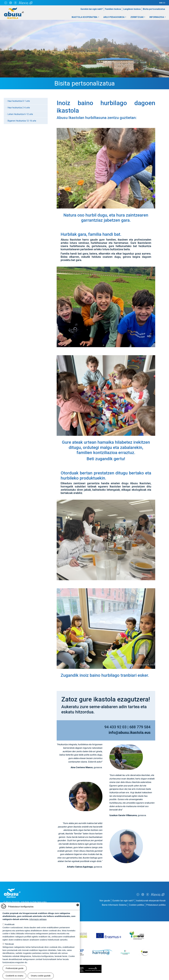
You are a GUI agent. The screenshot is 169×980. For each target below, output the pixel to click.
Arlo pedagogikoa (114, 17)
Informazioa (157, 17)
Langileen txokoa (132, 9)
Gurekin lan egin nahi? (92, 9)
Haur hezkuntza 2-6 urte (19, 108)
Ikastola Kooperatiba (84, 17)
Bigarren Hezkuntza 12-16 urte (22, 121)
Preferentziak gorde (15, 968)
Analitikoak (10, 924)
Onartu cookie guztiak (41, 976)
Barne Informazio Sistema (114, 905)
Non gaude (105, 901)
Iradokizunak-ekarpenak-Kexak (151, 901)
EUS (161, 3)
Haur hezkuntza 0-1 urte (19, 101)
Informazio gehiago (38, 919)
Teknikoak (9, 944)
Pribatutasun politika (156, 905)
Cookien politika (136, 905)
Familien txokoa (113, 9)
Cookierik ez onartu (15, 976)
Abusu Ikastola (14, 9)
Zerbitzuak (137, 17)
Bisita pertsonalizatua (154, 9)
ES (164, 3)
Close (78, 905)
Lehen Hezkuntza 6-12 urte (20, 114)
